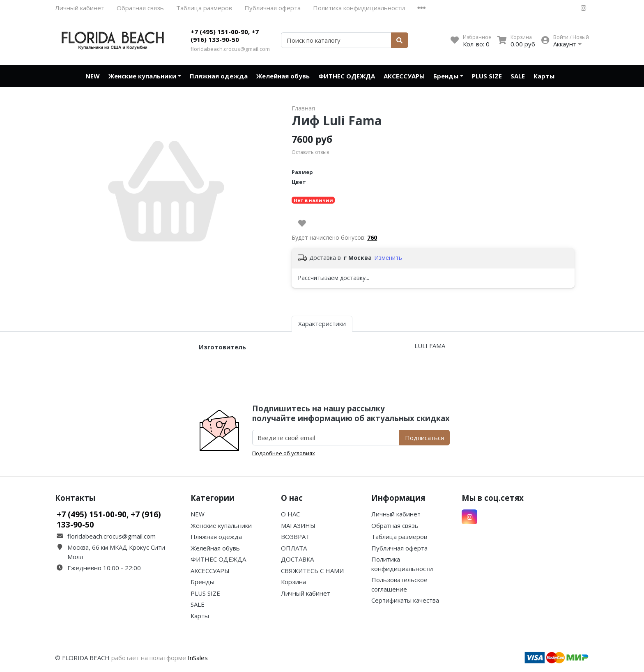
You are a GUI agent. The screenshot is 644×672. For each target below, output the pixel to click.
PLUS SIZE (487, 76)
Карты (544, 76)
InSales (198, 658)
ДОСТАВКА (297, 559)
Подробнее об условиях (284, 453)
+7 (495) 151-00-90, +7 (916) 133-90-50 (225, 36)
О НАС (290, 514)
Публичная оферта (273, 8)
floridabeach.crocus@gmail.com (230, 49)
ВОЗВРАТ (295, 537)
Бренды (446, 76)
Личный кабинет (80, 8)
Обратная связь (140, 8)
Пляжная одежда (219, 76)
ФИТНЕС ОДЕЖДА (347, 76)
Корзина (293, 582)
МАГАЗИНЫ (298, 525)
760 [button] (372, 237)
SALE (518, 76)
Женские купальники (142, 76)
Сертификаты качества (405, 600)
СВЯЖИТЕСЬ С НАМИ (312, 571)
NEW (93, 76)
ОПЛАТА (294, 548)
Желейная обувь (283, 76)
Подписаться (424, 438)
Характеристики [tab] (322, 323)
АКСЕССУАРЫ (404, 76)
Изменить (388, 258)
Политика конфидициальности (359, 8)
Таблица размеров (204, 8)
